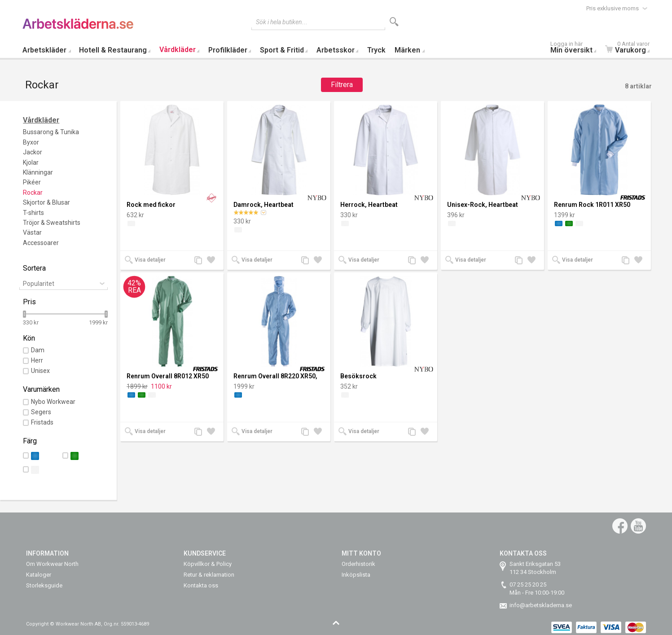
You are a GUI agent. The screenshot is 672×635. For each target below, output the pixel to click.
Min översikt (575, 48)
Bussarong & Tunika (51, 132)
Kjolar (31, 162)
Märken (407, 50)
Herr (37, 360)
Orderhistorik (358, 564)
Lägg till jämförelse (201, 261)
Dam (38, 350)
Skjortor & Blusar (46, 202)
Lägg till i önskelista (213, 261)
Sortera (34, 268)
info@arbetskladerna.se (541, 605)
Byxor (31, 142)
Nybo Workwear (53, 402)
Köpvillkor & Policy (208, 564)
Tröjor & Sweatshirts (52, 223)
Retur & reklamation (209, 575)
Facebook (620, 526)
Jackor (33, 152)
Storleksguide (44, 585)
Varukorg (630, 48)
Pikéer (32, 182)
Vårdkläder (178, 50)
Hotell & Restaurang (113, 50)
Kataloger (39, 575)
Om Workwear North (52, 564)
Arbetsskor (336, 50)
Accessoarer (41, 243)
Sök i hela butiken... (282, 22)
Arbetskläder (44, 50)
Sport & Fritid (282, 50)
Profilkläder (228, 50)
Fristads (42, 422)
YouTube (638, 526)
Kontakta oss (201, 585)
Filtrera (342, 85)
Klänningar (38, 172)
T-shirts (33, 213)
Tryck (376, 50)
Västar (32, 232)
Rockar (33, 193)
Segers (41, 412)
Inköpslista (356, 575)
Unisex (40, 371)
